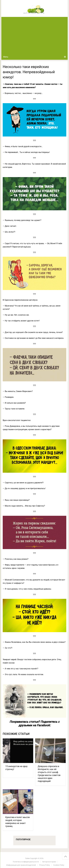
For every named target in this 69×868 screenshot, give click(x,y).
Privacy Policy (45, 865)
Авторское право (49, 862)
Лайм (27, 858)
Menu (6, 57)
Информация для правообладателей (21, 865)
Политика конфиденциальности (26, 862)
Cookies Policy (59, 865)
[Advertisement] (34, 35)
